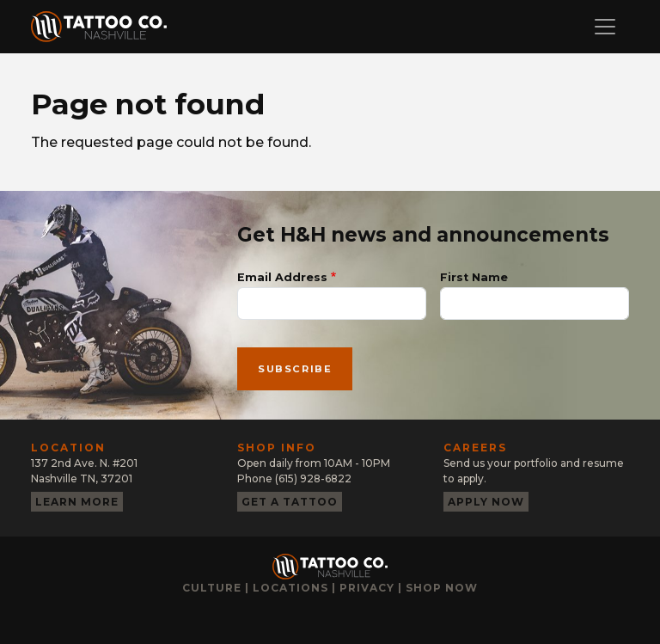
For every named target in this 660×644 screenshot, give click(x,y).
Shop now (442, 588)
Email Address (282, 277)
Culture (212, 588)
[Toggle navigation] (605, 27)
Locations (290, 588)
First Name (474, 277)
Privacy (367, 588)
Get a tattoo (290, 502)
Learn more (77, 502)
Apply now (486, 502)
